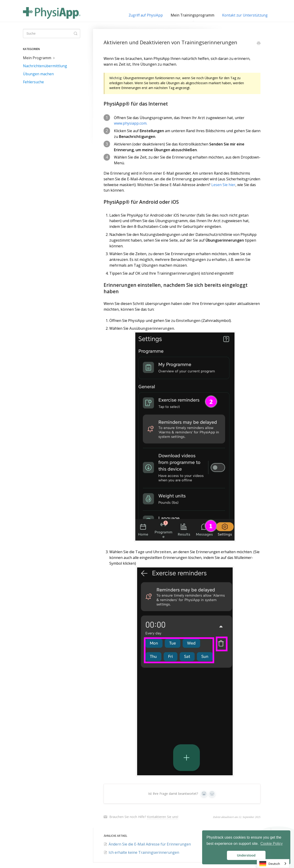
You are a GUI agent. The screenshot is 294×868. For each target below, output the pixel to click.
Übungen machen (38, 74)
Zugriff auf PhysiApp (146, 15)
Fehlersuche (33, 82)
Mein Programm (39, 58)
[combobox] (273, 864)
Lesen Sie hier (223, 185)
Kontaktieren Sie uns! (163, 817)
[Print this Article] (259, 44)
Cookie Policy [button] (272, 844)
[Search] (52, 33)
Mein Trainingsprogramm (192, 17)
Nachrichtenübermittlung (45, 66)
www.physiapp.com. (131, 123)
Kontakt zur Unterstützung (245, 15)
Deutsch (270, 864)
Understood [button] (246, 855)
